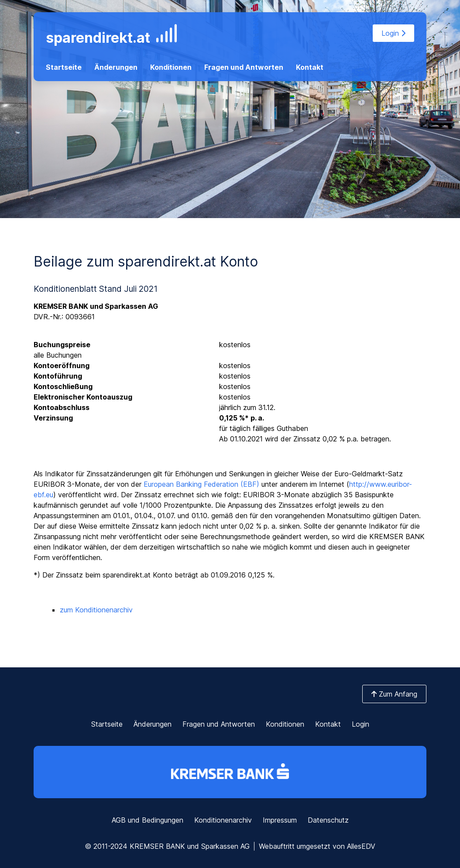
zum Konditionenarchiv (96, 610)
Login (393, 33)
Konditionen (171, 67)
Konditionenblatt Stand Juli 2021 (96, 289)
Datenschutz (328, 820)
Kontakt (310, 67)
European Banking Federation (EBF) (201, 484)
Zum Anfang (394, 694)
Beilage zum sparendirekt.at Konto (146, 261)
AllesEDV (361, 846)
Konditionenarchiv (223, 820)
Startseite (64, 67)
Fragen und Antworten (244, 67)
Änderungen (116, 67)
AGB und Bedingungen (148, 820)
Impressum (280, 820)
